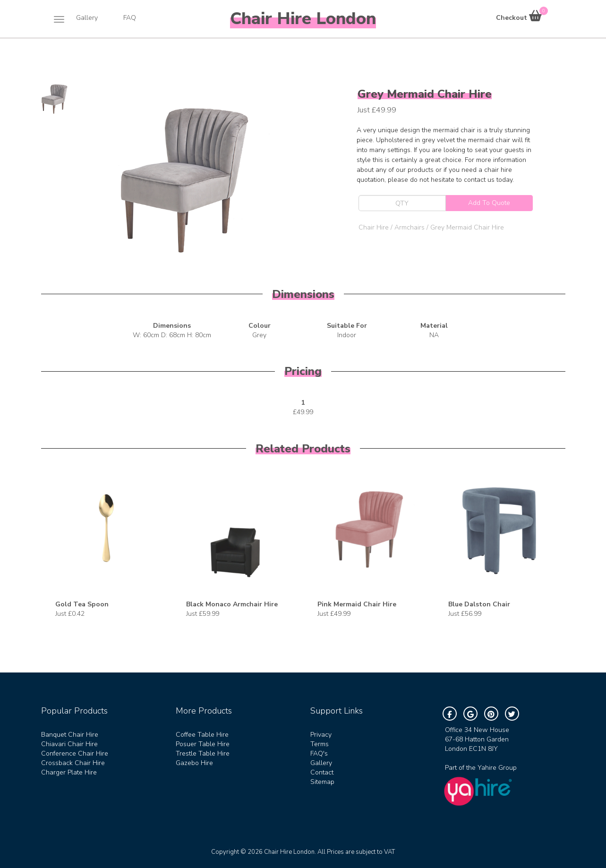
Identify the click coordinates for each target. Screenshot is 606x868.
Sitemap (322, 782)
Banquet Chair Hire (70, 735)
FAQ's (319, 753)
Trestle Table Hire (203, 753)
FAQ (130, 18)
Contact (322, 772)
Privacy (321, 735)
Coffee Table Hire (202, 735)
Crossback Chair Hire (73, 763)
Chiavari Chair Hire (69, 744)
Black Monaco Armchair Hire (232, 604)
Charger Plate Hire (69, 772)
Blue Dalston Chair (479, 604)
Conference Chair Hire (75, 753)
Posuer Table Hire (203, 744)
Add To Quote (489, 203)
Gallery (87, 18)
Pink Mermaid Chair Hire (357, 604)
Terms (320, 744)
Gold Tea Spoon (82, 604)
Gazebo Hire (194, 763)
